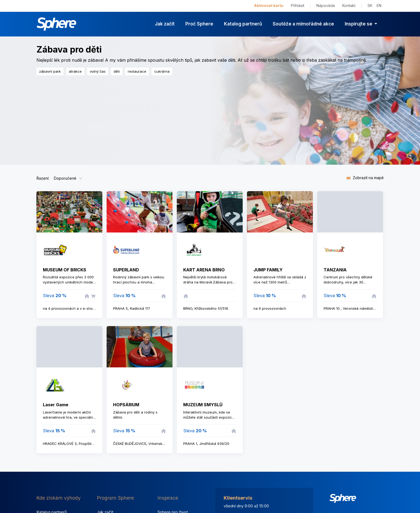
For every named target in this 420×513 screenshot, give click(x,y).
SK (370, 5)
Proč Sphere (199, 24)
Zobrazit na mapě (365, 178)
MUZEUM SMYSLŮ (203, 405)
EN (379, 5)
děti (117, 71)
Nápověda (326, 5)
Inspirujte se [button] (359, 24)
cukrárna (162, 71)
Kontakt (349, 5)
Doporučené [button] (65, 178)
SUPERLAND (126, 270)
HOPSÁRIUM (126, 405)
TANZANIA (335, 270)
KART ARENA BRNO (204, 270)
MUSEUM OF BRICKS (65, 270)
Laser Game (56, 405)
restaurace (137, 71)
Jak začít (165, 24)
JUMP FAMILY (268, 270)
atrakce (75, 71)
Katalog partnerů (243, 24)
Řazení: (43, 178)
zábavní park (50, 71)
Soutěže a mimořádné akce (303, 24)
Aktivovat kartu (269, 5)
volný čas (98, 71)
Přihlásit (298, 5)
